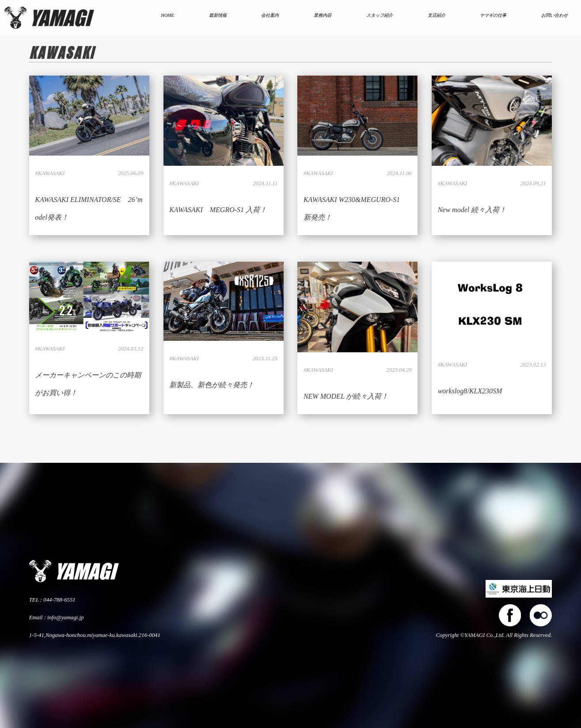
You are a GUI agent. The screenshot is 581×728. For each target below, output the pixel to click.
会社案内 (270, 15)
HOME (168, 15)
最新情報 (218, 15)
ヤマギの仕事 (493, 15)
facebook (510, 615)
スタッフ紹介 (380, 15)
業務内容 (323, 15)
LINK (89, 155)
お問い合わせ (554, 15)
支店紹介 (437, 15)
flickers (541, 615)
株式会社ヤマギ (49, 18)
